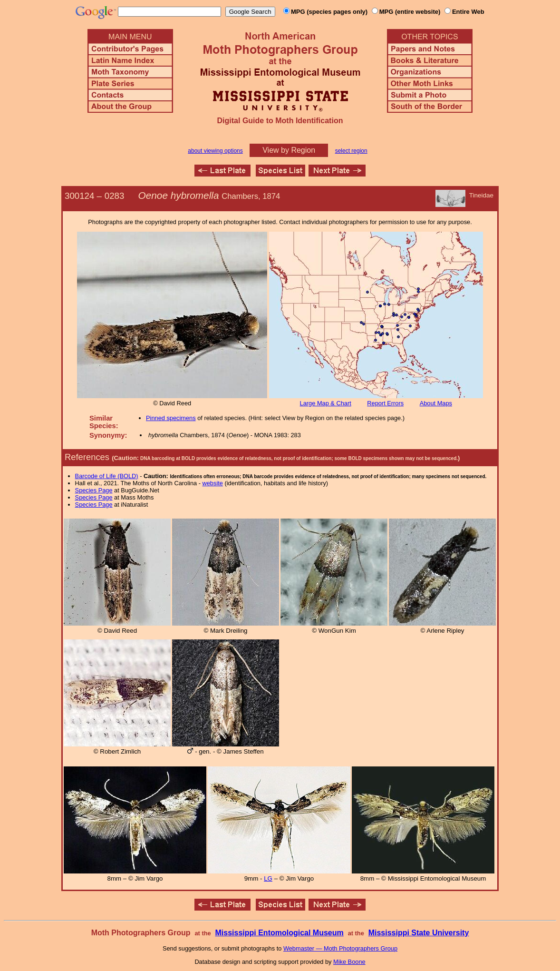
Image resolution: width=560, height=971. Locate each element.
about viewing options (215, 151)
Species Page (94, 490)
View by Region (289, 150)
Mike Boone (349, 962)
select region (351, 151)
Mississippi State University (419, 933)
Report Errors (385, 403)
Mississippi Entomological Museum (279, 933)
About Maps (436, 403)
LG (268, 878)
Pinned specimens (171, 418)
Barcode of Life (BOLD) (107, 476)
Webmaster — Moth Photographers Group (340, 948)
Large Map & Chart (326, 403)
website (213, 483)
